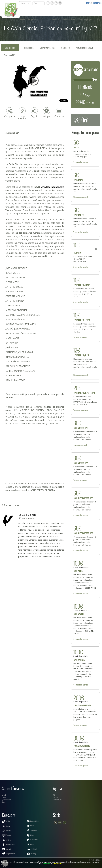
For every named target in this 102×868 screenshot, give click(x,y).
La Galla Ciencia (27, 515)
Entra (89, 3)
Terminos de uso (58, 863)
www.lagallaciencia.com (52, 187)
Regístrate (97, 3)
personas (77, 162)
